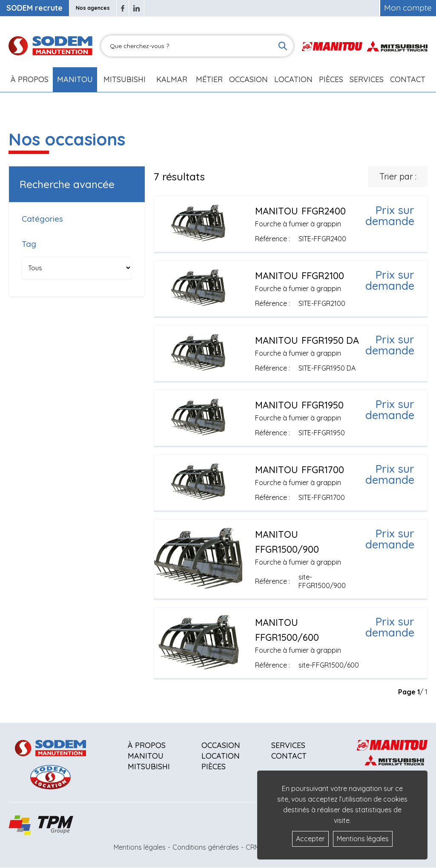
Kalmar (172, 79)
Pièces (214, 767)
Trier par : (398, 176)
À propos (147, 745)
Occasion (248, 79)
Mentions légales (140, 847)
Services (288, 745)
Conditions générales (206, 847)
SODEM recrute (34, 8)
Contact (408, 79)
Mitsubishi (125, 79)
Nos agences (93, 8)
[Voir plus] (291, 224)
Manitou (75, 79)
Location (293, 79)
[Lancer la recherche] (283, 46)
